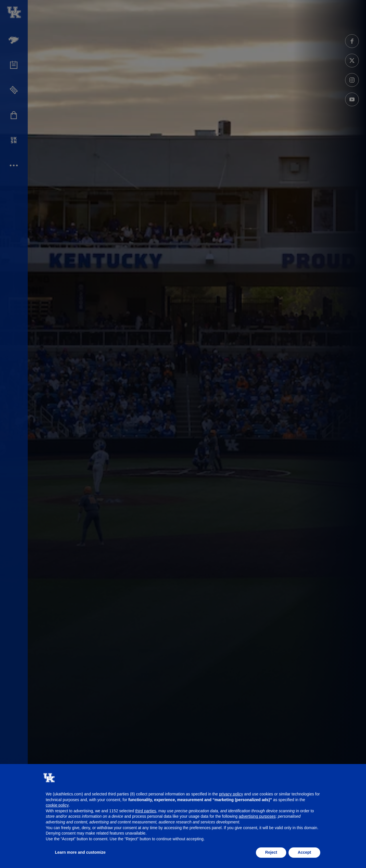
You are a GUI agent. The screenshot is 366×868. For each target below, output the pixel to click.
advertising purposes (257, 816)
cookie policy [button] (57, 805)
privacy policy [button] (231, 794)
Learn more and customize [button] (80, 852)
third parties (146, 811)
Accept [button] (304, 852)
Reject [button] (271, 852)
